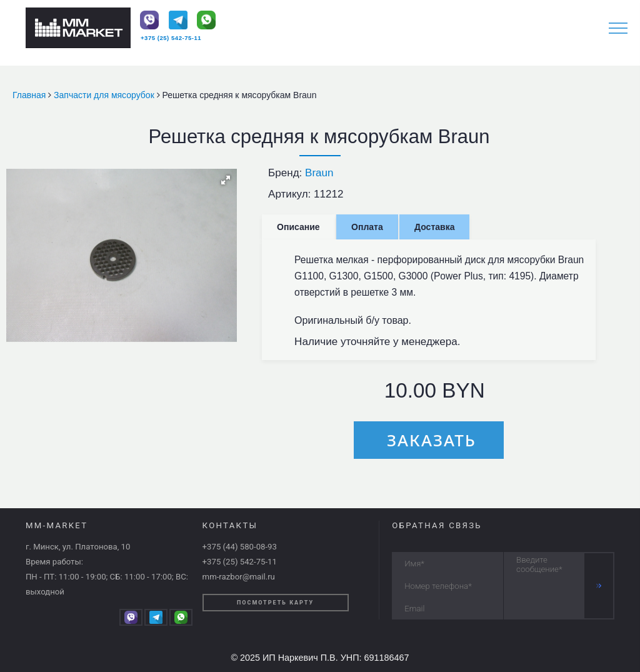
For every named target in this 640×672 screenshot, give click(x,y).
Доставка (434, 227)
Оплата (367, 227)
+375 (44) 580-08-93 (240, 547)
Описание (298, 227)
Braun (319, 173)
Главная (30, 95)
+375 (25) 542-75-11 (171, 38)
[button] (226, 180)
